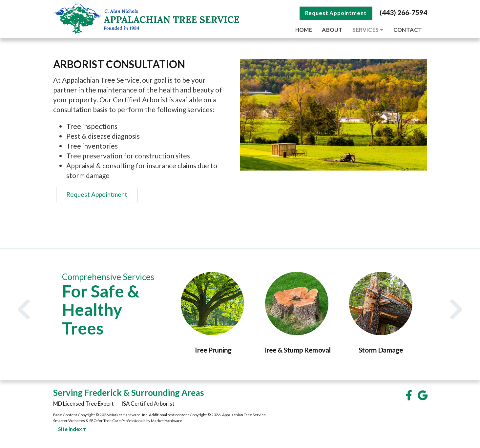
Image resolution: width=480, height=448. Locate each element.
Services (368, 30)
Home (304, 30)
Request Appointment (336, 13)
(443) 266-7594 (403, 12)
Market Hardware (167, 421)
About (332, 30)
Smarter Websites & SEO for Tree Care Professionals (99, 421)
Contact (408, 30)
